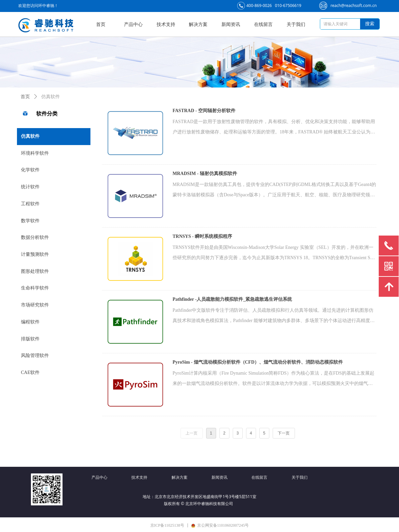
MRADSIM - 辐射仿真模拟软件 (205, 174)
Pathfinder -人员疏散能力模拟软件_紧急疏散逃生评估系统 (232, 299)
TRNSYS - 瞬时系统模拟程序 (202, 236)
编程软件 (30, 322)
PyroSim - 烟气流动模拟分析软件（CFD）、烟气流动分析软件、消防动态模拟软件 (258, 362)
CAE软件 (30, 372)
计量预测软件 (35, 254)
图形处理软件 (35, 271)
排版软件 (30, 339)
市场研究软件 (35, 305)
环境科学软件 (35, 153)
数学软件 (30, 221)
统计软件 (30, 187)
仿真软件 (30, 136)
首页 (25, 97)
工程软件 (30, 204)
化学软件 (30, 170)
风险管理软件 (35, 355)
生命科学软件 (35, 288)
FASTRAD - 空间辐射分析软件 (204, 111)
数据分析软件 (35, 237)
